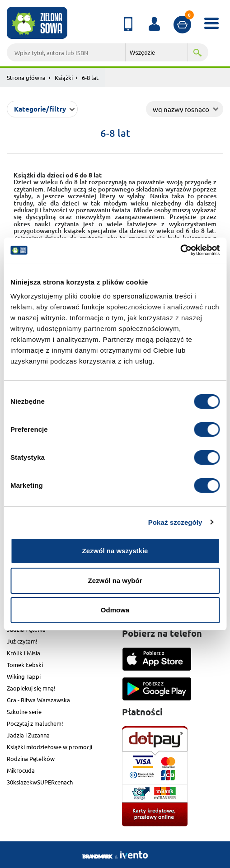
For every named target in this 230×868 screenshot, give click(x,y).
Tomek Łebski (25, 665)
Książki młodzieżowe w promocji (49, 747)
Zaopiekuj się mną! (31, 688)
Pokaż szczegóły (175, 522)
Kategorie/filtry (40, 109)
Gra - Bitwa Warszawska (38, 700)
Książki (64, 77)
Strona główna (26, 77)
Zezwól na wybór (115, 581)
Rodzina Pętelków (31, 758)
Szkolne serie (24, 712)
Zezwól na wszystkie (115, 551)
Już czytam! (22, 641)
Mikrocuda (21, 770)
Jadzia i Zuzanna (28, 735)
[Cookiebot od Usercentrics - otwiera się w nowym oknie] (180, 250)
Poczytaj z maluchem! (35, 723)
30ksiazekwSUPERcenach (40, 782)
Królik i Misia (23, 653)
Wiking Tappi (24, 676)
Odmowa (115, 610)
